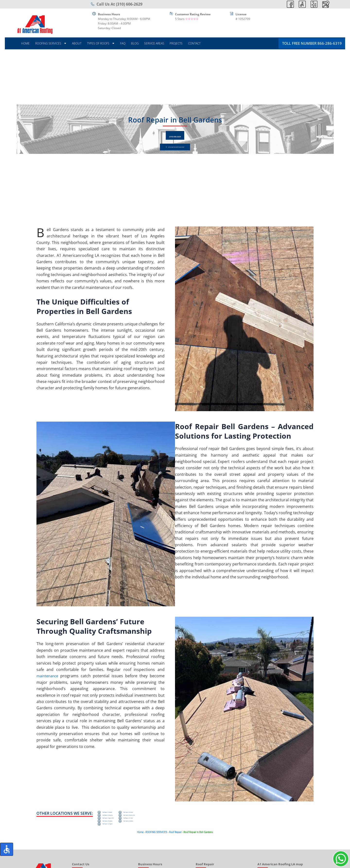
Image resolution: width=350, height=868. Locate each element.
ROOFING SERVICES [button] (51, 43)
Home (140, 841)
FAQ (123, 43)
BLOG (135, 43)
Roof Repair (175, 841)
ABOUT (77, 43)
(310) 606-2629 (175, 134)
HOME (25, 43)
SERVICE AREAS (154, 43)
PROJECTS (176, 43)
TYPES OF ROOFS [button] (101, 43)
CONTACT (194, 43)
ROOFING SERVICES (156, 841)
